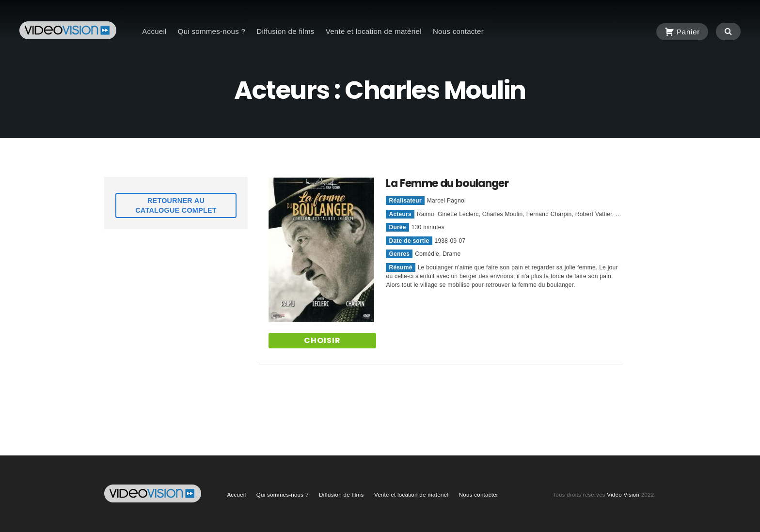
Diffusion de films (285, 31)
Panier (682, 30)
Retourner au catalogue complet (176, 205)
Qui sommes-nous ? (212, 31)
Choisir (322, 340)
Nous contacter (458, 31)
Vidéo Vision (623, 495)
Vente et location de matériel (374, 31)
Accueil (154, 31)
